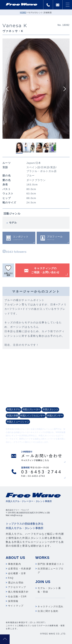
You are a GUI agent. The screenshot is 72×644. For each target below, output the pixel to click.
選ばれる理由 (16, 583)
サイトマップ (16, 606)
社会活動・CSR (17, 597)
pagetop (5, 639)
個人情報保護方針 (18, 592)
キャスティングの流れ (50, 607)
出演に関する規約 (48, 611)
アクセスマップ (17, 587)
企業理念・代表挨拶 (20, 569)
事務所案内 (14, 564)
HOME (23, 13)
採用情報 (13, 601)
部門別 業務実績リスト (51, 564)
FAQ (11, 578)
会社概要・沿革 (17, 573)
